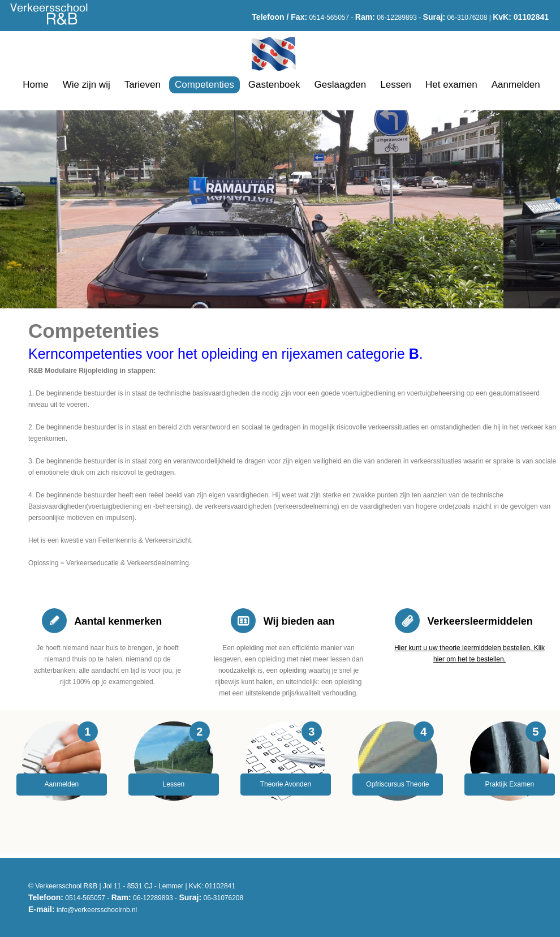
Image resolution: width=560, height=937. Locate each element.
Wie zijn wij (87, 85)
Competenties (204, 85)
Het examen (451, 85)
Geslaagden (341, 85)
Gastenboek (274, 85)
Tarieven (143, 85)
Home (35, 85)
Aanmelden (516, 85)
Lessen (396, 85)
